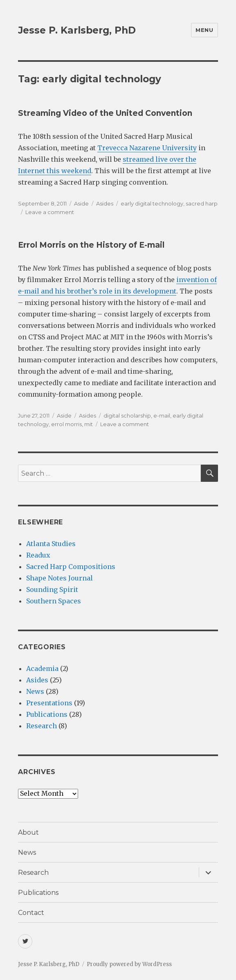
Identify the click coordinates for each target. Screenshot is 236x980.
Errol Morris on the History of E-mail (91, 245)
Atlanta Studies (51, 544)
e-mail (162, 415)
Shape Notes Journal (60, 578)
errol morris (66, 424)
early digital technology (152, 203)
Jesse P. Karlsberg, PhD (77, 30)
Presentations (49, 703)
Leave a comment (50, 212)
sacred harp (202, 203)
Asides (105, 203)
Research (42, 726)
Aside (81, 203)
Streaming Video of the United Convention (105, 113)
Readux (38, 555)
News (35, 691)
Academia (42, 668)
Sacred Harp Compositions (71, 567)
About (28, 832)
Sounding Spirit (52, 589)
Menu (204, 30)
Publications (47, 714)
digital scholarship (127, 415)
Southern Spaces (54, 601)
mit (89, 424)
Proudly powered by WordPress (129, 964)
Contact (31, 913)
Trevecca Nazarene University (147, 148)
